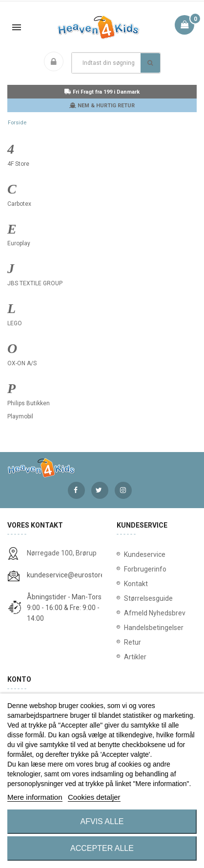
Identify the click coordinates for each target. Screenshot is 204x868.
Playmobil (20, 416)
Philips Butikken (29, 403)
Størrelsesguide (148, 598)
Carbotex (19, 204)
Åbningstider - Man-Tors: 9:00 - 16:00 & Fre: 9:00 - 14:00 (65, 608)
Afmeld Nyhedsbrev (155, 613)
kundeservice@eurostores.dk (72, 575)
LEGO (15, 323)
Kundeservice (145, 554)
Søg (150, 63)
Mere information (35, 797)
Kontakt (136, 584)
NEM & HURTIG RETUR (102, 106)
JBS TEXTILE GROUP (35, 283)
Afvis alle (102, 821)
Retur (133, 642)
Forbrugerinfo (145, 569)
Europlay (19, 243)
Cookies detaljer (94, 797)
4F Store (18, 164)
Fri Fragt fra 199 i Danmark (102, 92)
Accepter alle (102, 848)
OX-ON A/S (22, 363)
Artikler (135, 657)
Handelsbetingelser (154, 628)
